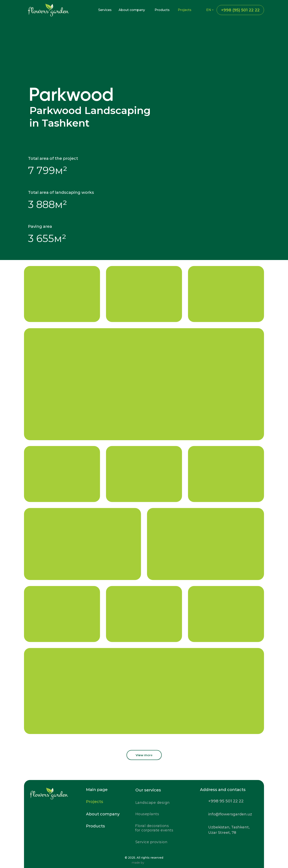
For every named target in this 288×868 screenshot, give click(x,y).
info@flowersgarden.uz (230, 814)
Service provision (151, 842)
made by (138, 863)
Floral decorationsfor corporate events (154, 828)
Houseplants (147, 814)
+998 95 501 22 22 (226, 801)
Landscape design (153, 803)
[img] (61, 811)
